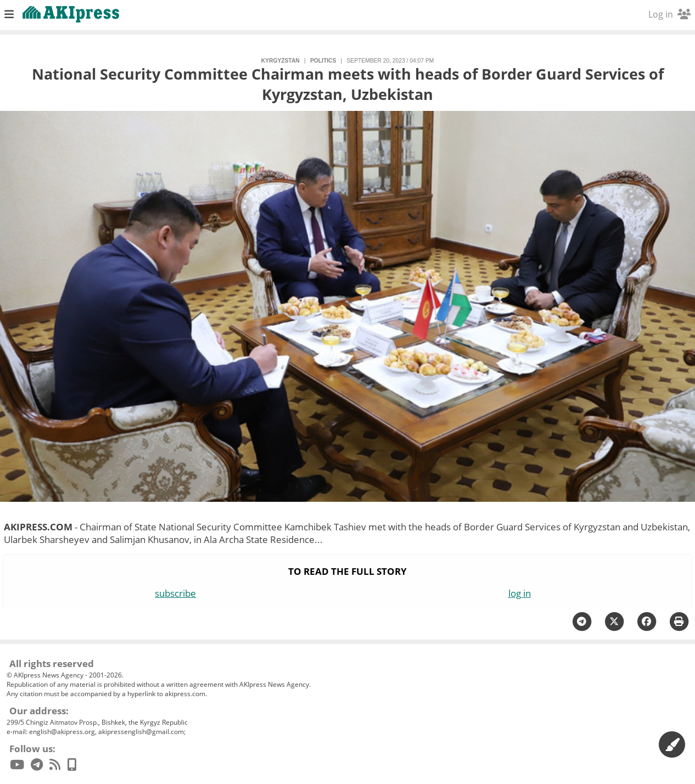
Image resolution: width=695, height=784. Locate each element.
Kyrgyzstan (281, 61)
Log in (669, 14)
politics (323, 61)
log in (520, 593)
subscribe (175, 593)
